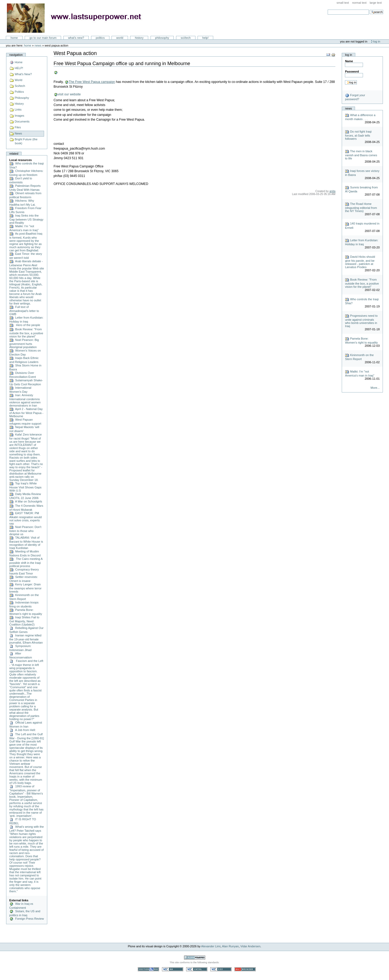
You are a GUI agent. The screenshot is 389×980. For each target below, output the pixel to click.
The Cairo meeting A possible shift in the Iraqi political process (26, 562)
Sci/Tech (186, 38)
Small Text (343, 3)
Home (14, 38)
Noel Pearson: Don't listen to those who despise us (25, 531)
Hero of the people (25, 325)
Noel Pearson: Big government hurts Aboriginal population (24, 343)
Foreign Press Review (27, 919)
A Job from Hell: (22, 730)
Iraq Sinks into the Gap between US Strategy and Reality (26, 219)
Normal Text (359, 3)
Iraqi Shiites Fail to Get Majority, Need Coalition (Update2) (24, 621)
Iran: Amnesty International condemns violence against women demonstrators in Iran (25, 400)
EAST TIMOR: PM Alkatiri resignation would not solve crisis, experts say (25, 518)
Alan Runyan (230, 946)
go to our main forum (43, 38)
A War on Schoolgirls (26, 501)
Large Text (376, 3)
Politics (100, 38)
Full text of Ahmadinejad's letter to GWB (24, 311)
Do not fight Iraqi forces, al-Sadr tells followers (358, 135)
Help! (206, 38)
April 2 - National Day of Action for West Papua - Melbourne (26, 413)
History (139, 38)
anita (332, 191)
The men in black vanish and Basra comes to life (361, 155)
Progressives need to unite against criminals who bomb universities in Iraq (361, 321)
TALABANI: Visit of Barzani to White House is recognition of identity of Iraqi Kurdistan (26, 543)
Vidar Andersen (250, 946)
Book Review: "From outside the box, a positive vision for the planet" (26, 333)
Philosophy (162, 38)
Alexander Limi (211, 946)
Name (349, 61)
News (38, 45)
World (120, 38)
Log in (377, 41)
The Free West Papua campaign (92, 82)
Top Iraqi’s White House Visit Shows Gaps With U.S (25, 487)
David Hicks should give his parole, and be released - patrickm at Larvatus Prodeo (360, 262)
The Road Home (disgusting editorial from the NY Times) (361, 207)
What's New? (76, 38)
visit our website (69, 94)
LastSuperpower (77, 18)
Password (352, 71)
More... (375, 388)
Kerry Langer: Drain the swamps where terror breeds (25, 588)
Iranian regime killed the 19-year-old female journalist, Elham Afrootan (26, 639)
